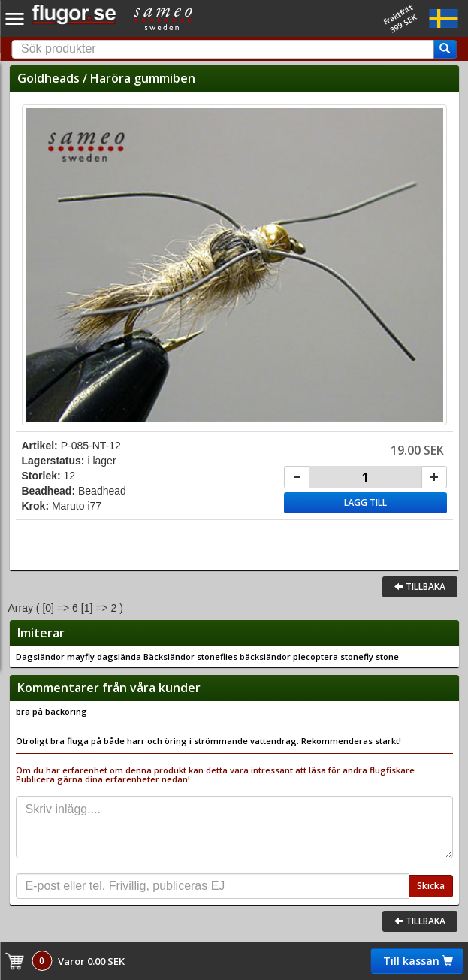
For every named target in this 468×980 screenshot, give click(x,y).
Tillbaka (420, 587)
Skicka (431, 886)
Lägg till (365, 502)
